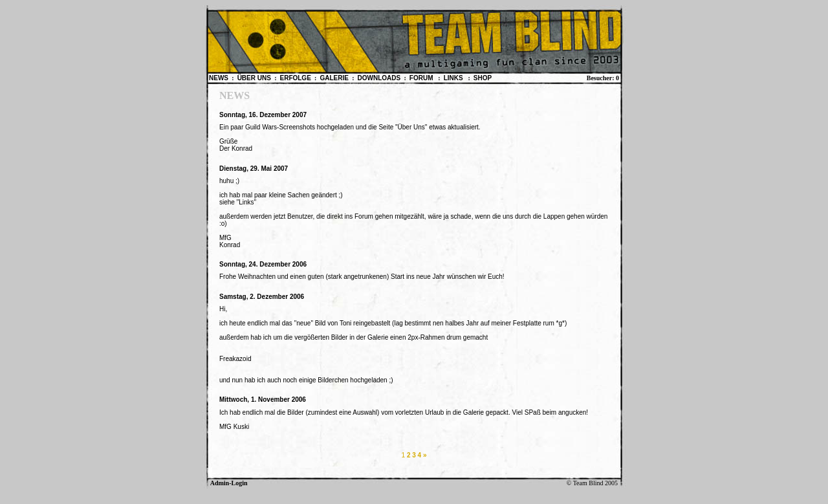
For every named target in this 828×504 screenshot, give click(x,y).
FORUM (422, 78)
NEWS (220, 78)
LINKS (454, 78)
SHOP (483, 78)
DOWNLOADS (380, 78)
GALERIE (335, 78)
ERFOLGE (296, 78)
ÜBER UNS (255, 78)
